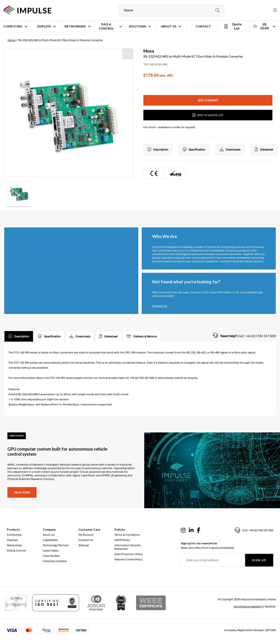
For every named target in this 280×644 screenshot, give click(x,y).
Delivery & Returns (142, 336)
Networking (75, 26)
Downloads (230, 149)
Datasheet (264, 149)
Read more (22, 493)
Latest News (51, 551)
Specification (194, 149)
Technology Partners (56, 545)
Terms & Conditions (127, 535)
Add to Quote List (208, 115)
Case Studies (51, 556)
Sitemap (84, 545)
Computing (13, 26)
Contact (203, 26)
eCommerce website (247, 607)
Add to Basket (208, 100)
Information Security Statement (128, 547)
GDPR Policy (122, 540)
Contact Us (160, 306)
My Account (86, 535)
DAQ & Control (106, 26)
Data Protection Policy (129, 554)
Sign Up (259, 560)
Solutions (137, 26)
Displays (44, 26)
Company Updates (55, 561)
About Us (169, 26)
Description (158, 149)
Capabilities (50, 540)
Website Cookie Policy (128, 559)
